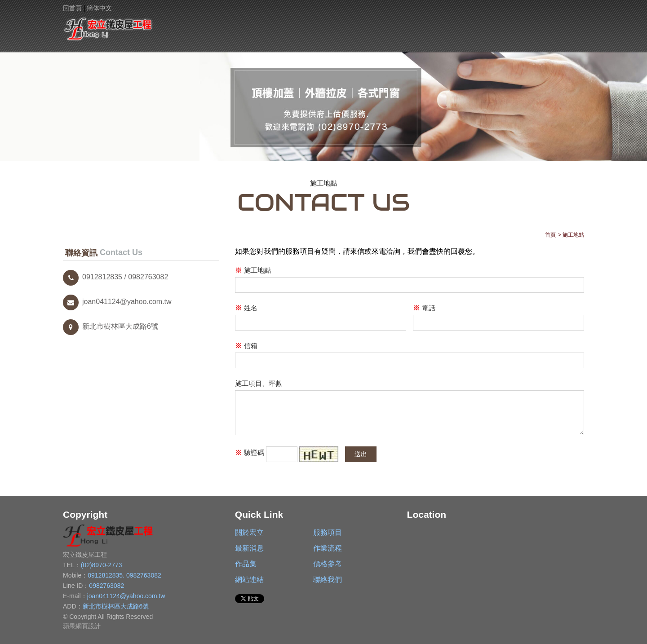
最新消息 (290, 26)
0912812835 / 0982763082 (115, 277)
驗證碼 (250, 453)
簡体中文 (99, 8)
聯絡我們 (557, 26)
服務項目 (237, 26)
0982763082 (144, 575)
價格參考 (450, 26)
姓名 (246, 308)
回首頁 (72, 8)
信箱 (246, 346)
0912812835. (107, 575)
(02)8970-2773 (102, 565)
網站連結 (504, 26)
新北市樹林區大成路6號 (111, 326)
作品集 (397, 26)
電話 (424, 308)
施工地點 (253, 271)
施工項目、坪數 (259, 383)
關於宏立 (183, 26)
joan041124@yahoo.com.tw (117, 302)
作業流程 (343, 26)
